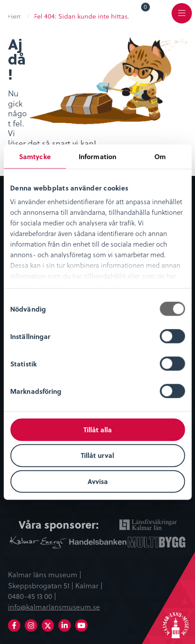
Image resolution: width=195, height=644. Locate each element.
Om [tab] (160, 156)
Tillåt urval (97, 455)
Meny (182, 18)
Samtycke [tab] (35, 156)
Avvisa (98, 481)
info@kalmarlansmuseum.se (54, 606)
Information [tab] (97, 156)
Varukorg (146, 8)
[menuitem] (139, 13)
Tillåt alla (98, 429)
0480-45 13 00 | (32, 596)
